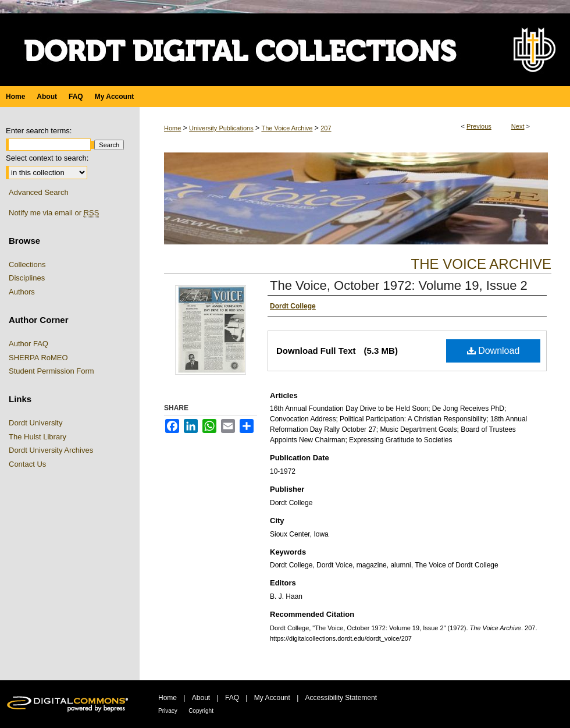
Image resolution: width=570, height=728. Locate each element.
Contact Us (27, 464)
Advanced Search (39, 192)
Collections (27, 264)
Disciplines (27, 278)
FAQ (232, 698)
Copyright (201, 711)
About (201, 698)
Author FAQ (28, 344)
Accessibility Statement (341, 698)
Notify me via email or (54, 213)
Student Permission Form (51, 371)
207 (326, 128)
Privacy (168, 711)
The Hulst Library (38, 437)
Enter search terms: (39, 131)
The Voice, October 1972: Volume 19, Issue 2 (399, 285)
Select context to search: (47, 158)
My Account (272, 698)
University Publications (221, 128)
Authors (22, 292)
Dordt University (35, 423)
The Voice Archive (287, 128)
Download (494, 351)
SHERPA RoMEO (38, 358)
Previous (479, 126)
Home (172, 128)
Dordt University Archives (51, 450)
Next (518, 126)
